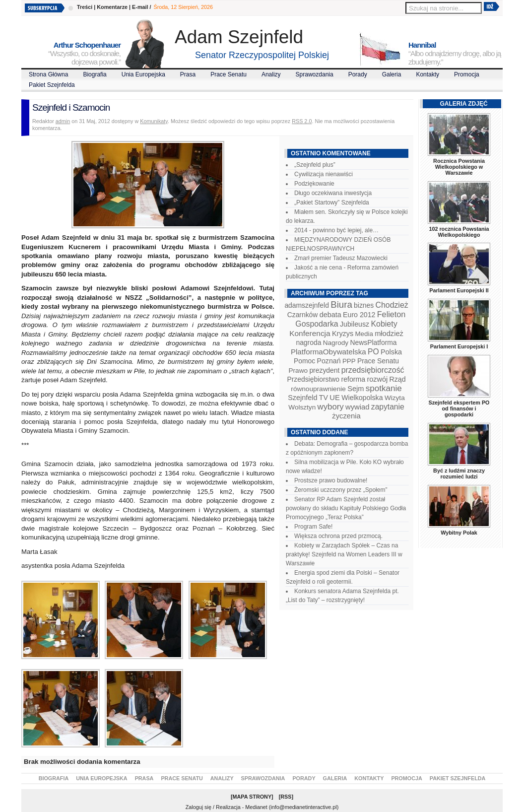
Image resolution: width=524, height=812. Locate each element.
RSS (286, 797)
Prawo (298, 371)
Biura (341, 304)
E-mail (140, 7)
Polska (391, 352)
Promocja (467, 74)
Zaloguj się (198, 807)
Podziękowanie (314, 184)
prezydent (324, 370)
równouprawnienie (318, 389)
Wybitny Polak (459, 533)
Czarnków (303, 315)
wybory (331, 407)
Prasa (188, 74)
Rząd (398, 379)
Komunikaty (154, 121)
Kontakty (427, 74)
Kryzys (343, 334)
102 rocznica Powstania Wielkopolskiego (459, 232)
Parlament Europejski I (459, 346)
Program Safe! (313, 527)
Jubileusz (355, 324)
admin (63, 121)
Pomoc (304, 361)
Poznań (329, 361)
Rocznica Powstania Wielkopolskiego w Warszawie (459, 167)
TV (324, 398)
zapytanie (388, 407)
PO (373, 352)
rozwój (378, 379)
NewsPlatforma (373, 342)
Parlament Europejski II (459, 290)
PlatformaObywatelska (328, 352)
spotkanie (384, 388)
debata (330, 315)
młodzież (389, 334)
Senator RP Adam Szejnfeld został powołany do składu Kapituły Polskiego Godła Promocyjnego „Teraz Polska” (346, 508)
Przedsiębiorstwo (313, 379)
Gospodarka (317, 324)
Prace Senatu (229, 74)
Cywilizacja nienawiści (324, 174)
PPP (349, 361)
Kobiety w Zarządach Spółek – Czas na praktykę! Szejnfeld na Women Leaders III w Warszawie (344, 554)
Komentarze (112, 7)
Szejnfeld (302, 398)
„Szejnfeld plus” (315, 165)
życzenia (346, 416)
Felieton (392, 314)
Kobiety (384, 324)
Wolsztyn (302, 407)
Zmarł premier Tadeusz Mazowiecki (341, 258)
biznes (364, 305)
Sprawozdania (315, 74)
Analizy (271, 74)
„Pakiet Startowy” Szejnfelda (332, 203)
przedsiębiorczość (373, 370)
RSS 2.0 (302, 121)
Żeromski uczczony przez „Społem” (341, 490)
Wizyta (395, 398)
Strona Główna (48, 74)
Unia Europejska (143, 74)
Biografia (95, 74)
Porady (358, 74)
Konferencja (310, 333)
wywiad (357, 407)
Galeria (392, 74)
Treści (85, 7)
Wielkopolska (362, 398)
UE (335, 398)
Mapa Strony (252, 797)
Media (364, 334)
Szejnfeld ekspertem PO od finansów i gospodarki (459, 408)
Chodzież (392, 305)
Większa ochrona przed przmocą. (338, 536)
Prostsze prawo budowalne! (331, 480)
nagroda (308, 342)
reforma (353, 379)
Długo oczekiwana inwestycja (333, 193)
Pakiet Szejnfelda (52, 85)
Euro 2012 (359, 315)
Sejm (356, 389)
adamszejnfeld (306, 305)
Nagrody (336, 343)
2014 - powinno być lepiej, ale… (336, 230)
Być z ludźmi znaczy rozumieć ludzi (459, 474)
